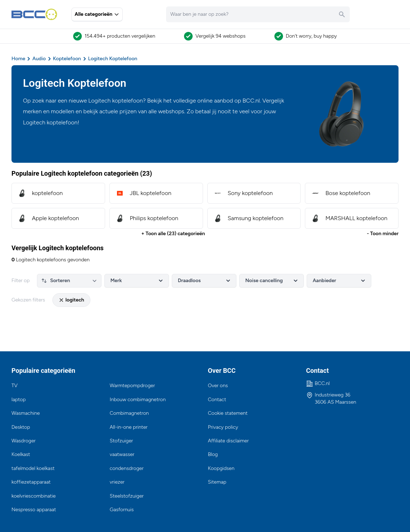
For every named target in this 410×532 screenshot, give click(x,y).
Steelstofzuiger (127, 496)
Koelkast (21, 454)
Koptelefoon (67, 59)
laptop (19, 400)
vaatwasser (122, 454)
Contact (217, 400)
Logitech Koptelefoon (113, 59)
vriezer (117, 482)
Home (18, 59)
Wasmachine (26, 413)
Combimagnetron (129, 413)
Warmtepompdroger (132, 386)
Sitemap (217, 482)
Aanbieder (340, 281)
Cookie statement (228, 413)
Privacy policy (223, 427)
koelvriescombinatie (34, 496)
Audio (39, 59)
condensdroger (127, 468)
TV (15, 386)
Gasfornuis (122, 510)
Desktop (21, 427)
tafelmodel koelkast (33, 468)
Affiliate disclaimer (228, 441)
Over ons (218, 386)
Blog (213, 454)
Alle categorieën (97, 14)
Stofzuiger (121, 441)
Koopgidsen (221, 468)
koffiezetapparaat (31, 482)
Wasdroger (23, 441)
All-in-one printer (129, 427)
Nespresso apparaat (34, 510)
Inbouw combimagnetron (138, 400)
